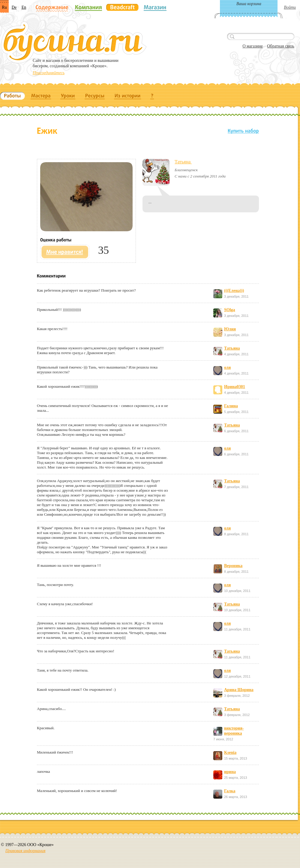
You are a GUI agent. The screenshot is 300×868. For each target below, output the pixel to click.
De (14, 7)
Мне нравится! (65, 252)
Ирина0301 (235, 387)
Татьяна (183, 162)
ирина (230, 772)
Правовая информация (25, 851)
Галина (231, 406)
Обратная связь (281, 46)
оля (227, 367)
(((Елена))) (234, 291)
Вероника (233, 566)
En (24, 7)
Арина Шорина (239, 690)
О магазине (252, 46)
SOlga (230, 310)
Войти (290, 7)
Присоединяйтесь (49, 73)
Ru (4, 7)
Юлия (230, 329)
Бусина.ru (74, 42)
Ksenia (230, 753)
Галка (230, 791)
